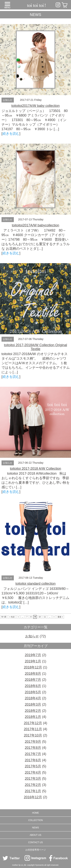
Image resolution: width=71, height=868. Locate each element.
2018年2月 (33, 711)
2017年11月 (33, 729)
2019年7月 (33, 655)
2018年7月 (33, 680)
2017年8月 (33, 748)
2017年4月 (33, 773)
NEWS (36, 828)
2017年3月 (33, 779)
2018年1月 (33, 717)
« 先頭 (12, 617)
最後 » (60, 617)
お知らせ (8, 100)
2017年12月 (33, 723)
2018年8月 (33, 674)
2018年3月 (33, 704)
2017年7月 (33, 754)
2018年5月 (33, 692)
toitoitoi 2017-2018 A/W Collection (35, 469)
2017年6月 (33, 760)
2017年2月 (33, 785)
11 (45, 617)
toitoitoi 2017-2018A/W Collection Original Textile (35, 347)
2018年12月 (33, 667)
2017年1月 (33, 791)
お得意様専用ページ (36, 850)
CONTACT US (35, 842)
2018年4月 (33, 698)
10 (40, 617)
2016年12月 (33, 797)
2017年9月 (33, 742)
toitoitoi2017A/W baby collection (35, 106)
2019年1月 (33, 661)
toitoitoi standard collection (35, 584)
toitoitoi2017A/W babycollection (35, 225)
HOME (36, 813)
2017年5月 (33, 766)
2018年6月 (33, 686)
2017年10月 (33, 735)
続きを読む (11, 134)
